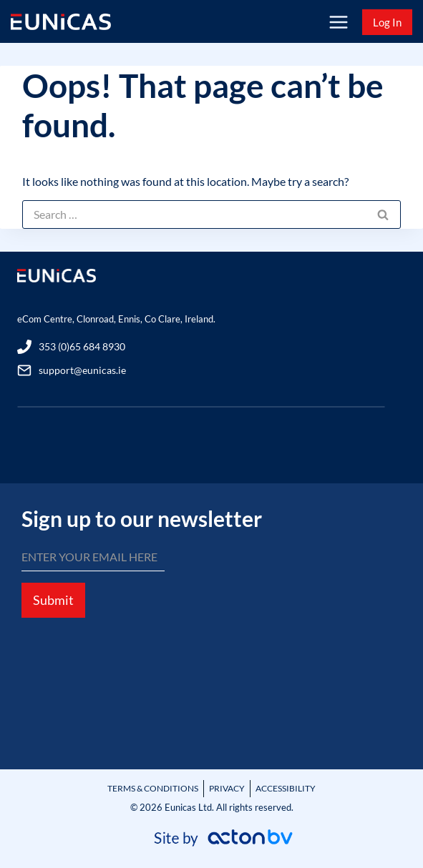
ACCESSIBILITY (286, 788)
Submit (53, 600)
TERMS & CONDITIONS (153, 788)
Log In (387, 22)
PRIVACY (227, 788)
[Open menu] (338, 22)
